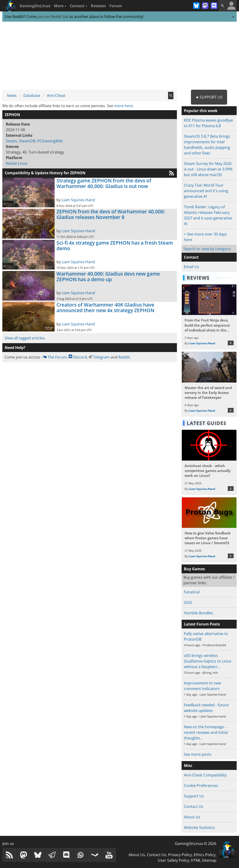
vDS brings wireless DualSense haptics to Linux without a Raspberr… (208, 661)
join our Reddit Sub (53, 17)
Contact (79, 6)
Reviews (98, 6)
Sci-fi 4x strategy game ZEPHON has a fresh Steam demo (115, 246)
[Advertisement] (119, 56)
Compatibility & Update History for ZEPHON (45, 173)
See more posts (198, 754)
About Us (192, 817)
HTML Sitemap (204, 860)
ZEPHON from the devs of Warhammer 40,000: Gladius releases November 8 (111, 214)
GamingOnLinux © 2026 (196, 844)
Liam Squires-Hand (78, 200)
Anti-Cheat (56, 96)
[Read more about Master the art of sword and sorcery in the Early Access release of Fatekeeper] (209, 384)
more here (123, 106)
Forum (116, 6)
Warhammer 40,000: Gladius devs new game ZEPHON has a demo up (108, 277)
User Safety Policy (173, 860)
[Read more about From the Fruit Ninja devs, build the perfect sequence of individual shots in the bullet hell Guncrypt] (209, 317)
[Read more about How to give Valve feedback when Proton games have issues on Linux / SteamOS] (209, 530)
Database (32, 96)
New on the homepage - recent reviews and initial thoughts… (206, 732)
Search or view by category (207, 249)
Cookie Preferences (201, 786)
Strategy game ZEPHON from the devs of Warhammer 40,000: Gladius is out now (104, 183)
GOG (188, 602)
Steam (11, 141)
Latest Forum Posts (202, 624)
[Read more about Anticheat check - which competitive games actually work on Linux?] (209, 462)
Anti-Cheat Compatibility (205, 775)
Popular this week (201, 111)
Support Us (194, 796)
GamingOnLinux (35, 6)
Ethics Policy (205, 855)
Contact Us (194, 806)
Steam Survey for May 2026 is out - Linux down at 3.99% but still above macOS (208, 169)
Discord (78, 357)
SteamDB (27, 141)
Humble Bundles (199, 613)
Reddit (124, 357)
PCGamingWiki (50, 141)
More (60, 6)
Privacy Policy (180, 855)
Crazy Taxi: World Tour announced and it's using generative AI (206, 191)
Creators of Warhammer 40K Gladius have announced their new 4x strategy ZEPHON (105, 308)
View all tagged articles (25, 338)
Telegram (99, 357)
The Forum (55, 357)
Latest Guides (207, 423)
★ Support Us (209, 97)
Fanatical (192, 592)
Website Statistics (199, 827)
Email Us (192, 267)
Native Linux (17, 163)
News (12, 96)
